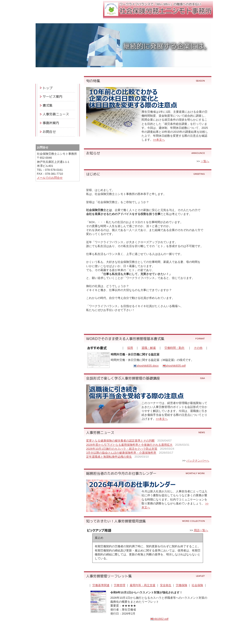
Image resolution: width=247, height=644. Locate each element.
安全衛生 (166, 585)
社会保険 (197, 585)
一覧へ (205, 161)
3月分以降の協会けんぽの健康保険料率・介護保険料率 (121, 453)
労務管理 (120, 585)
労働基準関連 (101, 585)
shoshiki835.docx (146, 366)
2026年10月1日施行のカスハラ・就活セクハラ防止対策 (122, 449)
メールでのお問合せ (50, 178)
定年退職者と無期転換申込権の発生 (109, 457)
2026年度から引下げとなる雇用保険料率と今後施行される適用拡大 (129, 445)
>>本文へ (159, 140)
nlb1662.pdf (159, 619)
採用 (130, 348)
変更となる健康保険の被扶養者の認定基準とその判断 (120, 441)
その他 (198, 348)
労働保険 (182, 585)
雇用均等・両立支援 (143, 585)
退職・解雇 (149, 348)
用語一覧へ (201, 530)
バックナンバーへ (198, 461)
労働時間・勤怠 (174, 348)
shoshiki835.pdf (174, 366)
